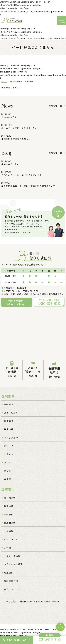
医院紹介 (9, 407)
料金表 (8, 473)
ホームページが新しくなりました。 (19, 129)
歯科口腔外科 (11, 583)
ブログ (8, 465)
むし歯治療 (10, 500)
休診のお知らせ (9, 118)
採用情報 (9, 432)
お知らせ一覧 (55, 107)
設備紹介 (9, 423)
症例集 (8, 482)
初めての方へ (11, 415)
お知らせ (9, 448)
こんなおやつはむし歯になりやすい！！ (22, 176)
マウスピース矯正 (13, 567)
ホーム (4, 83)
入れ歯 (8, 550)
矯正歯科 (9, 575)
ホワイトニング (12, 592)
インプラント (11, 542)
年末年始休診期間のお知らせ (16, 140)
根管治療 (9, 508)
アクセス (9, 457)
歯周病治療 (10, 525)
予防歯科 (9, 517)
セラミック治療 (12, 558)
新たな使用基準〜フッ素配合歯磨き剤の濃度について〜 (29, 187)
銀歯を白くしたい (10, 165)
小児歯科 (9, 533)
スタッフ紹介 (11, 440)
